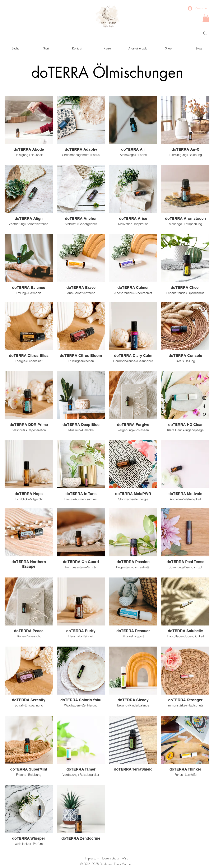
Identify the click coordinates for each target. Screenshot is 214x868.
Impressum (92, 858)
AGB (125, 858)
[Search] (205, 33)
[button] (206, 18)
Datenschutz (110, 858)
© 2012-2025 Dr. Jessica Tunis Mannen (106, 864)
